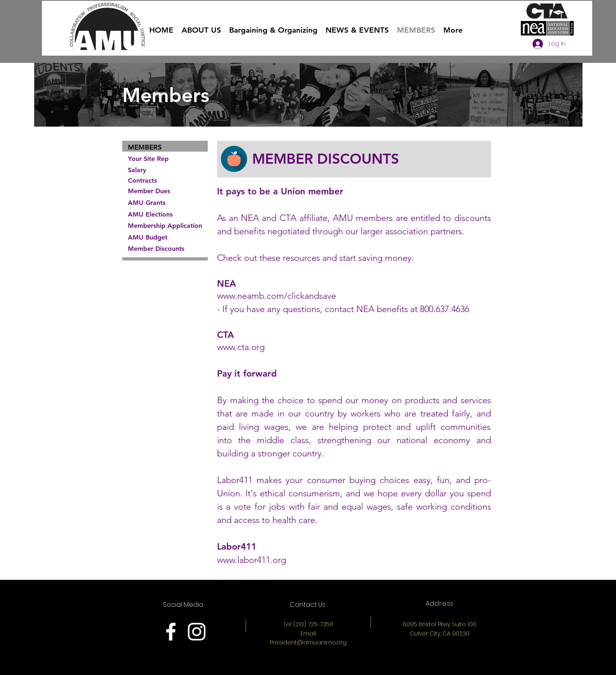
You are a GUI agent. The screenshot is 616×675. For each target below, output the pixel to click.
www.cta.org (241, 347)
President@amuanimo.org (308, 642)
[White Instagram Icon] (197, 632)
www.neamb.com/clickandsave (278, 296)
